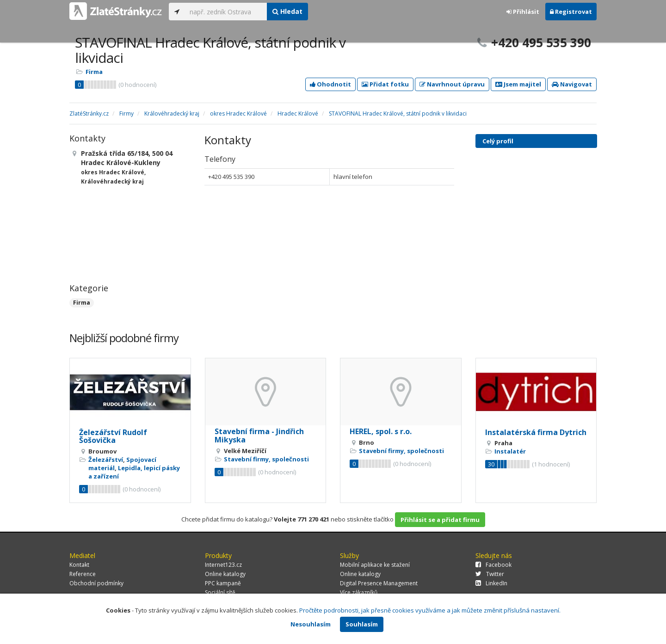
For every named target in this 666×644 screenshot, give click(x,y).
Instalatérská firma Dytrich (536, 432)
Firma (94, 72)
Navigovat (572, 84)
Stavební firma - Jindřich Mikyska (259, 435)
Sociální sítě (220, 592)
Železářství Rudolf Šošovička (113, 436)
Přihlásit (523, 12)
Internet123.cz (223, 565)
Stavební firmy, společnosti (266, 459)
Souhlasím (362, 624)
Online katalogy (225, 574)
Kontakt (79, 565)
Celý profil (498, 141)
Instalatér (510, 451)
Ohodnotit (330, 84)
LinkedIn (491, 583)
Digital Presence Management (379, 583)
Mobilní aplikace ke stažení (375, 565)
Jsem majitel (518, 84)
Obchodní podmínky (96, 583)
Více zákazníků (359, 592)
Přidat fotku (385, 84)
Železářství (106, 460)
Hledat (287, 11)
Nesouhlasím (311, 624)
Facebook (493, 565)
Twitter (490, 574)
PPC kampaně (223, 583)
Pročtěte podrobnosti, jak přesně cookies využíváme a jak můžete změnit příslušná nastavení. (430, 610)
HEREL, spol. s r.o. (381, 431)
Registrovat (571, 12)
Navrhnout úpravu (452, 84)
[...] (226, 12)
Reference (83, 574)
